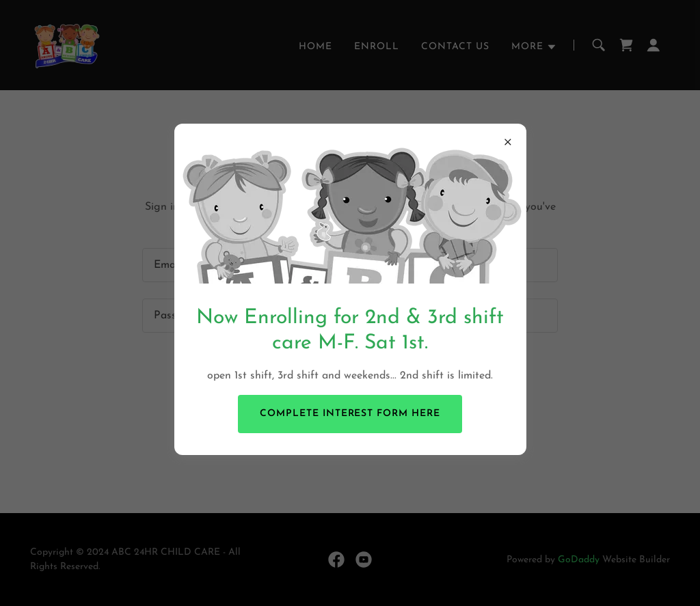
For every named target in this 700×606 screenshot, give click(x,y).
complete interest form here (350, 414)
